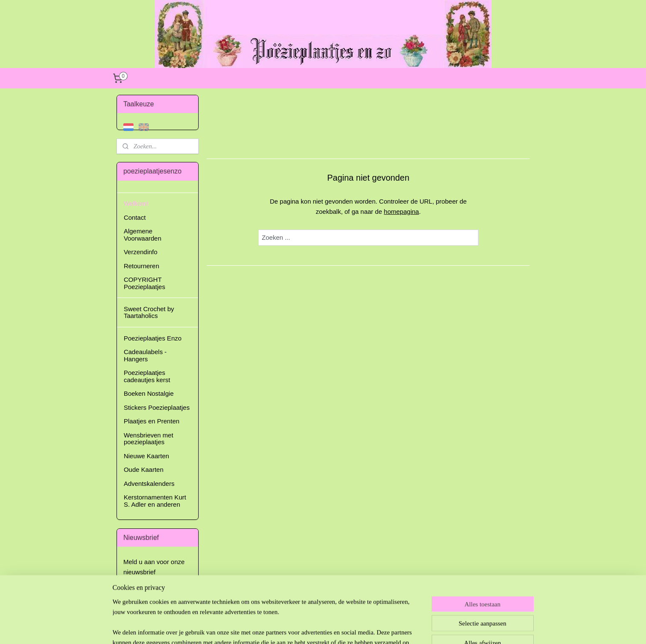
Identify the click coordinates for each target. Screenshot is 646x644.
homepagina (401, 211)
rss (318, 628)
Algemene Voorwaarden (142, 235)
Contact (135, 217)
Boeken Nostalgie (149, 393)
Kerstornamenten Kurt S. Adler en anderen (155, 501)
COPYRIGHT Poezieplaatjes (145, 283)
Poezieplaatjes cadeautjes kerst (147, 376)
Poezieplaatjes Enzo (153, 338)
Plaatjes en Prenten (152, 421)
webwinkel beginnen (346, 628)
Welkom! (136, 203)
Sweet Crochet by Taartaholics (149, 312)
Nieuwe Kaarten (147, 456)
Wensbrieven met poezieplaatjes (148, 439)
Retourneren (141, 266)
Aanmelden (146, 592)
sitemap (303, 628)
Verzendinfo (141, 252)
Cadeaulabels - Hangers (145, 355)
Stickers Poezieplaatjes (157, 407)
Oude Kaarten (144, 470)
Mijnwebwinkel (411, 628)
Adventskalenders (149, 484)
